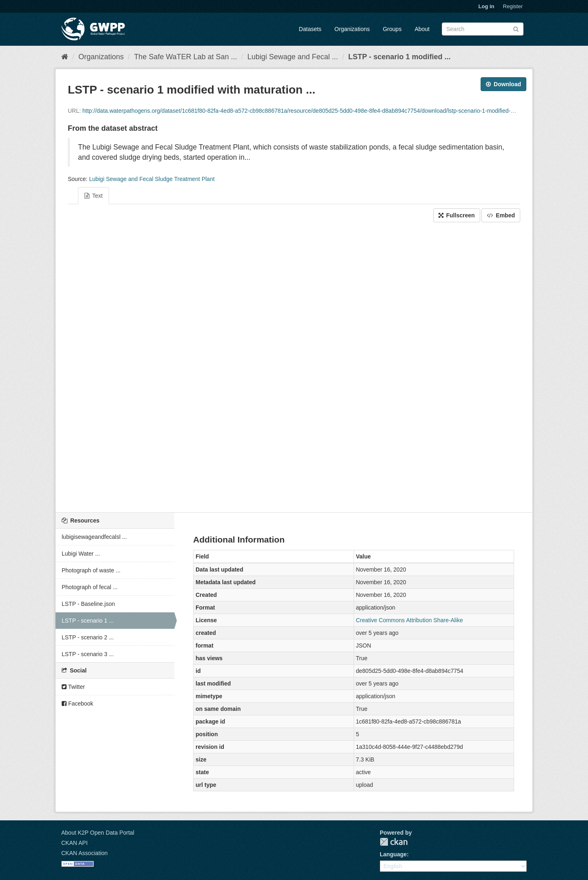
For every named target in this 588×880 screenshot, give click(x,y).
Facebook (77, 704)
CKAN (394, 842)
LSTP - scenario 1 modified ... (400, 57)
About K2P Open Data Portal (98, 833)
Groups (392, 29)
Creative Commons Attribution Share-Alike (410, 620)
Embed (501, 215)
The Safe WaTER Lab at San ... (185, 57)
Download (503, 84)
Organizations (352, 29)
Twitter (73, 687)
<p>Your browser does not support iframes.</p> (294, 365)
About (422, 29)
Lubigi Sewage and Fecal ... (293, 57)
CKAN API (75, 843)
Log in (487, 6)
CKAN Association (85, 853)
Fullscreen (457, 215)
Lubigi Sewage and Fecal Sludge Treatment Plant (152, 179)
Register (513, 6)
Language (393, 854)
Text (94, 196)
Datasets (310, 29)
